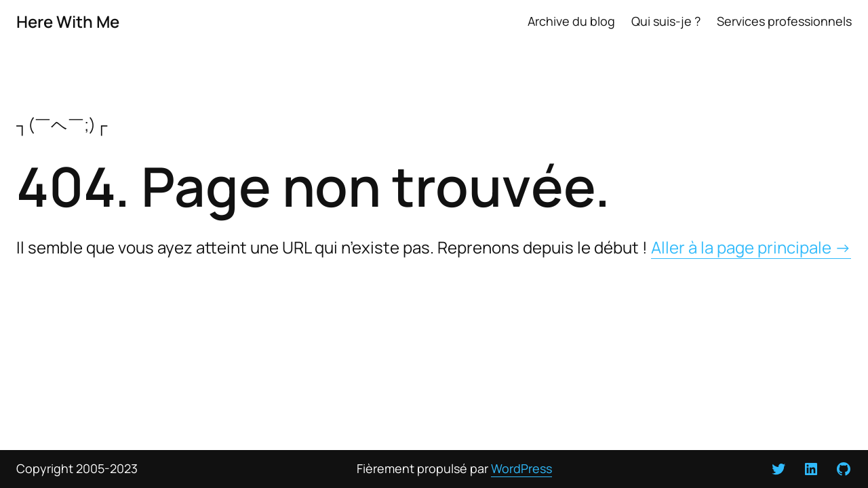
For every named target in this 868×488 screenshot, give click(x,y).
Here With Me (68, 21)
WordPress (521, 468)
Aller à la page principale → (751, 247)
